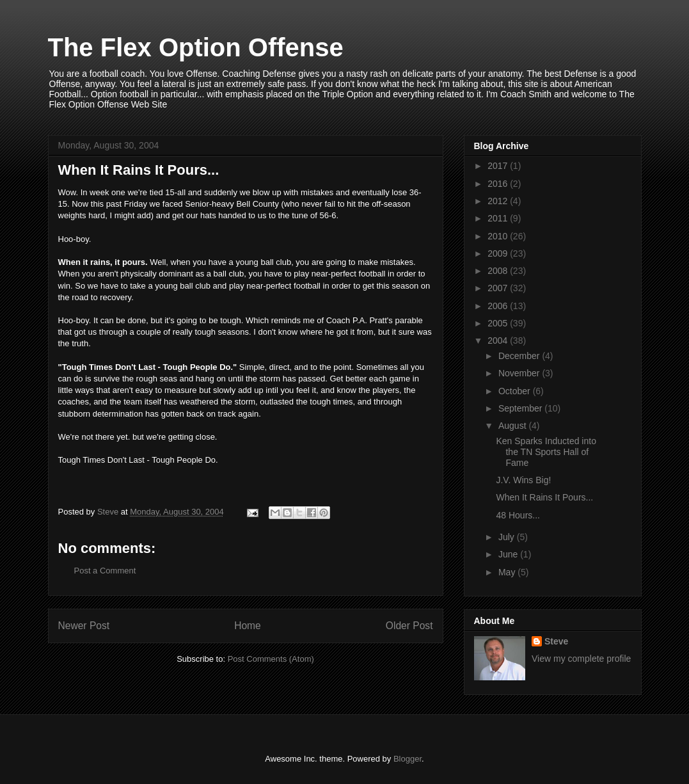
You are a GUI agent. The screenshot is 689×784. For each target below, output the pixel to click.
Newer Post (84, 626)
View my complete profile (581, 659)
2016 (499, 184)
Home (248, 626)
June (509, 554)
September (521, 408)
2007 (499, 288)
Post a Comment (105, 571)
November (520, 373)
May (508, 572)
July (508, 537)
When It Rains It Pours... (544, 497)
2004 (499, 340)
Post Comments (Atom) (271, 659)
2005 (499, 323)
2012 (499, 201)
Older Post (409, 626)
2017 (499, 166)
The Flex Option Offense (196, 47)
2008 (499, 271)
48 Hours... (518, 515)
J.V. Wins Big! (523, 480)
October (516, 391)
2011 (499, 218)
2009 (499, 253)
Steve (556, 641)
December (520, 356)
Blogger (408, 759)
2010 (499, 236)
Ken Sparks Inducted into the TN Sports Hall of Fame (546, 452)
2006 (499, 306)
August (513, 426)
